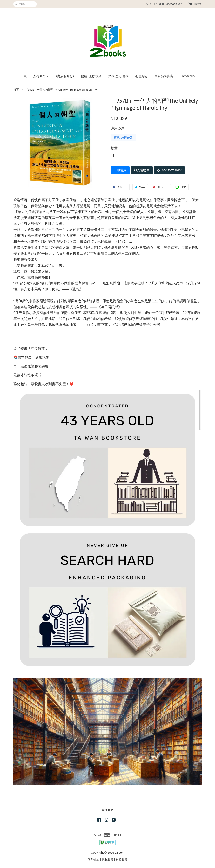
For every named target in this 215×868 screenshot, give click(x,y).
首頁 (24, 76)
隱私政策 (108, 860)
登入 (149, 4)
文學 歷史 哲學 (119, 76)
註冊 (161, 4)
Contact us (187, 76)
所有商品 (41, 76)
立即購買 (120, 170)
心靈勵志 (142, 76)
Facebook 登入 (174, 4)
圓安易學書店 (164, 76)
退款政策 (122, 860)
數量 (114, 148)
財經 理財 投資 (91, 76)
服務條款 (93, 860)
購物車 (198, 4)
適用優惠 (118, 128)
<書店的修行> (65, 76)
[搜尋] (25, 4)
